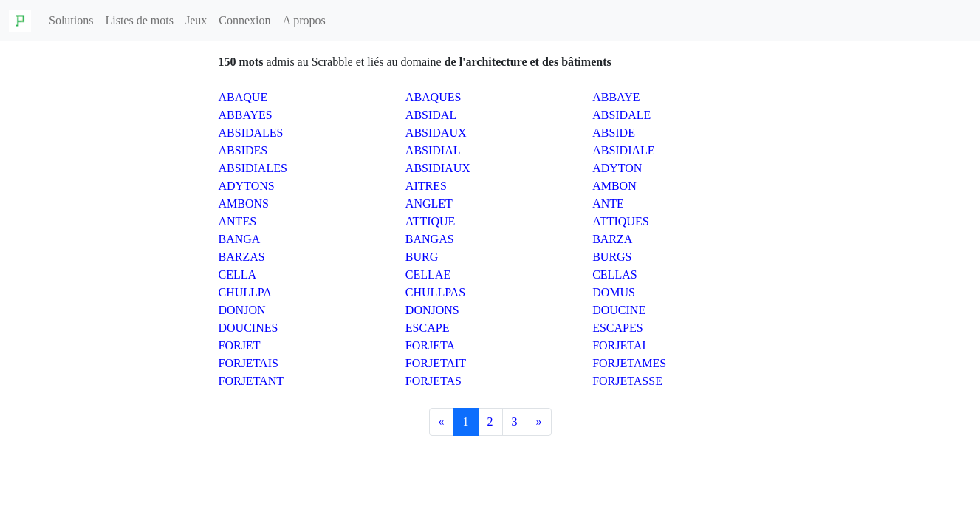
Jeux (196, 20)
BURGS (612, 257)
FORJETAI (619, 345)
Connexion (244, 20)
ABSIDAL (431, 115)
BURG (422, 257)
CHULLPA (245, 292)
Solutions (71, 20)
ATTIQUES (620, 221)
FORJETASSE (627, 381)
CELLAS (614, 274)
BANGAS (430, 239)
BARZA (612, 239)
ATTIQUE (431, 221)
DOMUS (614, 292)
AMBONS (244, 204)
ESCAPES (617, 328)
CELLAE (428, 274)
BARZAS (242, 257)
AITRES (426, 186)
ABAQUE (243, 97)
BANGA (240, 239)
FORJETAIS (249, 363)
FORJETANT (251, 381)
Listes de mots (139, 20)
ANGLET (429, 204)
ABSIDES (243, 150)
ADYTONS (247, 186)
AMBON (614, 186)
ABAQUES (434, 97)
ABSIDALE (621, 115)
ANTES (238, 221)
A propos (304, 20)
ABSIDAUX (436, 133)
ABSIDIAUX (438, 168)
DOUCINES (249, 328)
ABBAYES (246, 115)
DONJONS (432, 310)
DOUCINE (619, 310)
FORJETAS (434, 381)
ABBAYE (616, 97)
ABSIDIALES (253, 168)
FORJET (240, 345)
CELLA (238, 274)
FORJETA (430, 345)
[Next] (539, 422)
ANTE (608, 204)
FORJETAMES (629, 363)
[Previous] (442, 422)
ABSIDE (614, 133)
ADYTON (617, 168)
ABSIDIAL (433, 150)
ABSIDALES (251, 133)
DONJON (242, 310)
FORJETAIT (436, 363)
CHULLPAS (435, 292)
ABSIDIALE (623, 150)
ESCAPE (428, 328)
